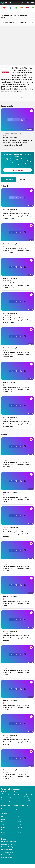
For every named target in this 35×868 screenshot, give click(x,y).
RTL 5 (3, 822)
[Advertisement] (17, 46)
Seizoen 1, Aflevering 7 (10, 631)
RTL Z (19, 830)
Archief (22, 180)
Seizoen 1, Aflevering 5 (10, 701)
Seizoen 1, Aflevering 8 (10, 597)
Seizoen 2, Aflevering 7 (10, 209)
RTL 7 (19, 824)
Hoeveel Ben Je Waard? (8, 844)
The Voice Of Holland (7, 852)
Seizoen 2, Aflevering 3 (10, 348)
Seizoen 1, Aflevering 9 (10, 562)
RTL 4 (19, 819)
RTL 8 (3, 827)
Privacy (22, 806)
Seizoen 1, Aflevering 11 (10, 493)
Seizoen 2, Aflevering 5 (10, 279)
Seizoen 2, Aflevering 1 (10, 417)
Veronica (20, 827)
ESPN (3, 832)
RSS (27, 806)
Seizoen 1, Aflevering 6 (10, 666)
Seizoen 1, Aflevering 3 (10, 770)
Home (7, 866)
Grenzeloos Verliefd (7, 849)
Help (9, 806)
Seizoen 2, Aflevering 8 (11, 138)
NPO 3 (3, 819)
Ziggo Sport (21, 832)
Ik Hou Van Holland (7, 857)
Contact (4, 806)
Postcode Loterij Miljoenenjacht (10, 847)
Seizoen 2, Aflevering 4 (10, 313)
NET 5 (19, 822)
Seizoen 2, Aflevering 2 (10, 383)
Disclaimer (15, 806)
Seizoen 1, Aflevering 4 (10, 735)
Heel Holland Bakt (6, 855)
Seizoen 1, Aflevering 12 (10, 458)
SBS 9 (3, 830)
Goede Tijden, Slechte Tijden (9, 842)
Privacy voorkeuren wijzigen (10, 809)
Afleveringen (9, 180)
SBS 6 (3, 824)
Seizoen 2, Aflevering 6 (10, 244)
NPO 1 (3, 816)
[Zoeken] (23, 3)
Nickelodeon (5, 835)
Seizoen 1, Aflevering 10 (10, 527)
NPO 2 (19, 816)
